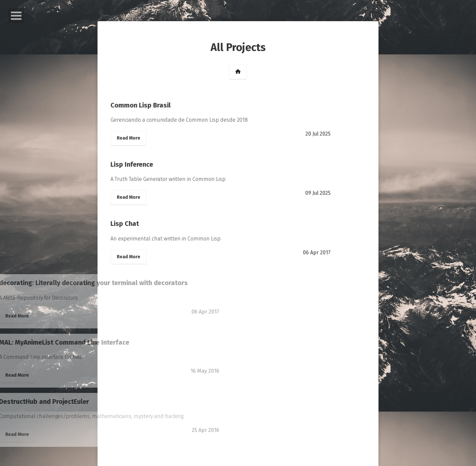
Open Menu (16, 16)
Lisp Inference (117, 164)
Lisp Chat (110, 224)
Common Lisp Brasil (126, 105)
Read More (114, 138)
